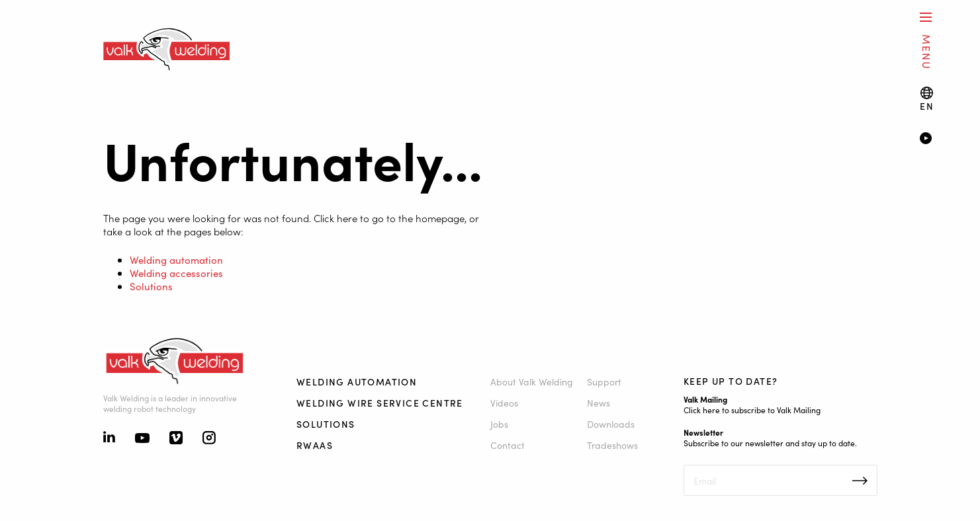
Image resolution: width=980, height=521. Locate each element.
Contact (508, 445)
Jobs (499, 424)
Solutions (151, 286)
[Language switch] (927, 99)
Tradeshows (612, 445)
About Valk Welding (532, 381)
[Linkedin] (109, 438)
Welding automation (176, 260)
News (599, 403)
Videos (504, 403)
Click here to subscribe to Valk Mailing (752, 410)
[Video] (930, 140)
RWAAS (315, 445)
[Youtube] (142, 439)
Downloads (611, 424)
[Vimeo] (176, 439)
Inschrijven (860, 481)
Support (604, 381)
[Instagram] (209, 439)
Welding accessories (176, 273)
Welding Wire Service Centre (380, 403)
